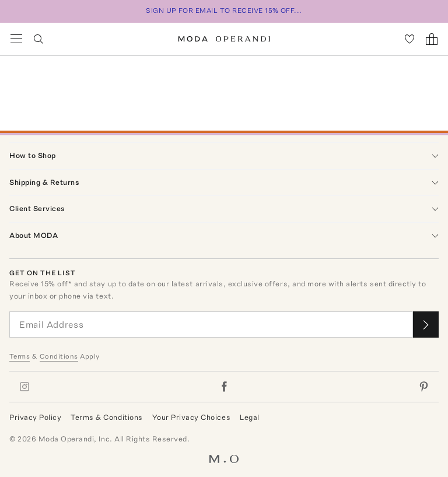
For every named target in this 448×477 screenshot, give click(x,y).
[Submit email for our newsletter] (426, 325)
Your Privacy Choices (191, 417)
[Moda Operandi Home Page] (224, 39)
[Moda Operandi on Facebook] (224, 387)
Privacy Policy (35, 417)
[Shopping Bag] (432, 39)
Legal (250, 417)
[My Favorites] (409, 39)
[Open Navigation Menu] (16, 39)
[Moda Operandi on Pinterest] (423, 387)
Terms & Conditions (106, 417)
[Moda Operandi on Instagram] (24, 387)
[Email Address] (211, 325)
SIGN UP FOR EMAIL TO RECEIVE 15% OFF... (224, 10)
